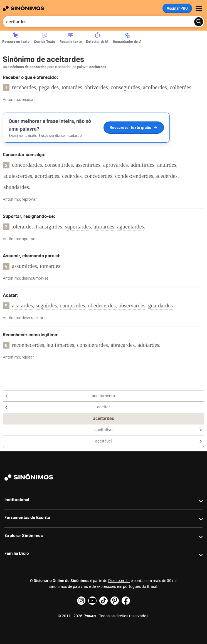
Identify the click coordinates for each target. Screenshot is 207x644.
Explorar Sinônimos (24, 535)
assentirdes (88, 165)
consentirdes (59, 165)
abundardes (16, 187)
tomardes (72, 87)
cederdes (72, 176)
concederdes (98, 176)
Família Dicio (17, 553)
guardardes (160, 305)
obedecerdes (102, 305)
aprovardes (116, 165)
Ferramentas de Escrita (27, 517)
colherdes (181, 87)
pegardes (49, 87)
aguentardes (131, 227)
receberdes (24, 87)
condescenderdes (134, 176)
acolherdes (155, 87)
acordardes (47, 176)
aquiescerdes (18, 176)
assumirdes (24, 266)
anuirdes (167, 165)
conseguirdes (125, 87)
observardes (132, 305)
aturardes (104, 227)
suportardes (78, 227)
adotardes (149, 345)
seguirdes (46, 305)
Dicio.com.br (119, 581)
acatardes (22, 305)
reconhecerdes (28, 345)
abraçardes (123, 345)
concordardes (27, 165)
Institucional (17, 499)
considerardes (93, 345)
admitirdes (143, 165)
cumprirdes (72, 305)
